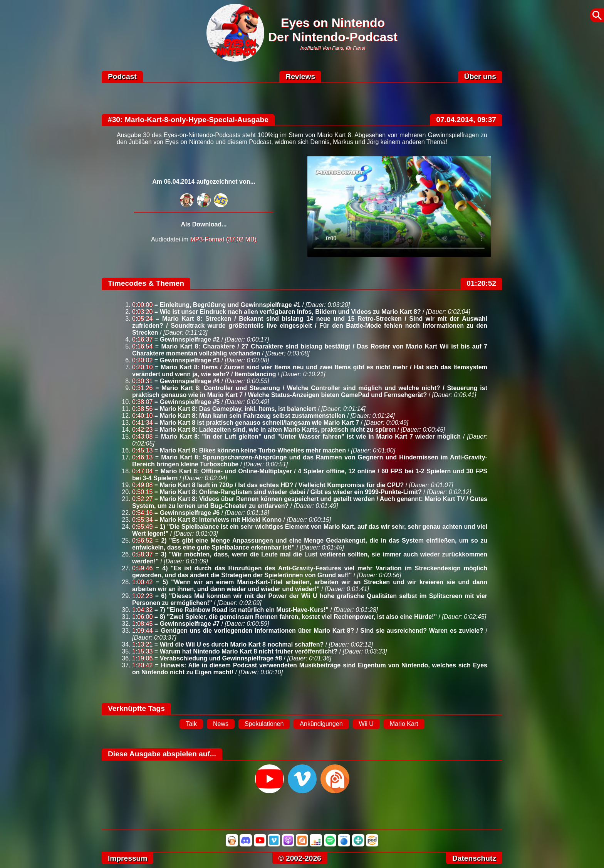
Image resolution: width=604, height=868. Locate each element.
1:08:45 (142, 624)
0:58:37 (142, 554)
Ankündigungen (321, 724)
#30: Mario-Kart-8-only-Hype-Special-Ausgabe (188, 120)
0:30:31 (142, 381)
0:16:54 (142, 346)
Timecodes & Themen (146, 283)
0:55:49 (142, 527)
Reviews (300, 76)
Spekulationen (264, 724)
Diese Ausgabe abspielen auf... (162, 754)
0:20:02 (142, 360)
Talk (191, 724)
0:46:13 (142, 457)
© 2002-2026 (300, 858)
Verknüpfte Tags (136, 708)
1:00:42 (142, 582)
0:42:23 (142, 430)
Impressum (128, 858)
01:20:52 (481, 283)
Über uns (480, 76)
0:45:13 (142, 450)
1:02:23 (142, 596)
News (221, 724)
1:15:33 (142, 651)
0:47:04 (142, 471)
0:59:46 (142, 568)
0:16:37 (142, 339)
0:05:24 (142, 319)
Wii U (366, 724)
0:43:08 (142, 437)
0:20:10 (142, 367)
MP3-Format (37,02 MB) (223, 239)
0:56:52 (142, 540)
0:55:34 (142, 520)
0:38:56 (142, 409)
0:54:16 (142, 513)
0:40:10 (142, 416)
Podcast (122, 76)
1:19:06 (142, 658)
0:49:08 (142, 485)
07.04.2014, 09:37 (466, 120)
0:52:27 (142, 499)
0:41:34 (142, 423)
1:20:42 (142, 665)
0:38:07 (142, 402)
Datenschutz (474, 858)
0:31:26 (142, 388)
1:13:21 (142, 644)
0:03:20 (142, 312)
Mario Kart (404, 724)
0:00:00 (142, 305)
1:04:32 (142, 610)
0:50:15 (142, 492)
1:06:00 (142, 617)
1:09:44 (142, 631)
